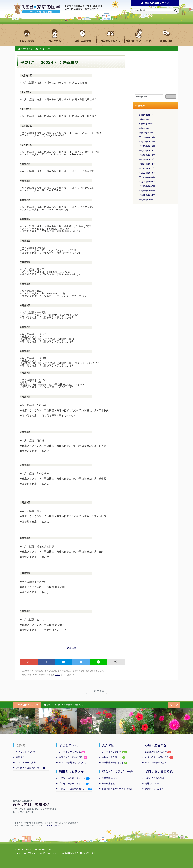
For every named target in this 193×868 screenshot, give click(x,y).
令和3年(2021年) (147, 128)
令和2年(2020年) (147, 133)
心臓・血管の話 (156, 745)
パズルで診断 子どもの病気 (71, 763)
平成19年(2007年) (147, 186)
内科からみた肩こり (110, 757)
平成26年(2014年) (147, 155)
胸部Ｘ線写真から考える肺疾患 (116, 789)
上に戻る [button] (98, 691)
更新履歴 (27, 49)
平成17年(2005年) (147, 195)
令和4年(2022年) (147, 124)
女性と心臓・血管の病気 (155, 757)
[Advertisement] (155, 73)
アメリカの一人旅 (24, 763)
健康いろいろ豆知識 (159, 771)
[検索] (149, 97)
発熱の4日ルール (152, 783)
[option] (19, 721)
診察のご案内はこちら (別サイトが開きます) (64, 705)
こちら (57, 675)
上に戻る (72, 648)
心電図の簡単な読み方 (154, 752)
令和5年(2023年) (147, 119)
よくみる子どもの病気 (70, 752)
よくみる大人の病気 (113, 752)
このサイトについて (24, 752)
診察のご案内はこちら (155, 3)
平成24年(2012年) (147, 164)
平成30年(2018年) (147, 137)
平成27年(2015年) (147, 151)
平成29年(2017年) (147, 142)
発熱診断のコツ (108, 778)
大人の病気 (110, 745)
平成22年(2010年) (147, 173)
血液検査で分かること (111, 763)
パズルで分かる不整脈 (154, 763)
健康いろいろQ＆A (152, 789)
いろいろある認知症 (153, 778)
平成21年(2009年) (147, 177)
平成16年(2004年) (147, 200)
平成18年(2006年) (147, 191)
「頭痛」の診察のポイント (70, 783)
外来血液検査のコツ (110, 783)
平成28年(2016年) (147, 146)
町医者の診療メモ (71, 771)
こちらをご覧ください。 (55, 825)
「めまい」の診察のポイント (72, 789)
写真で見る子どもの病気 (69, 757)
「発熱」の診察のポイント (70, 778)
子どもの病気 (68, 745)
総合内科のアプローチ (118, 771)
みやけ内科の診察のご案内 (29, 768)
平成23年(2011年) (147, 168)
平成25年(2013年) (147, 159)
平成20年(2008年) (147, 182)
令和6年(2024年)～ (148, 115)
